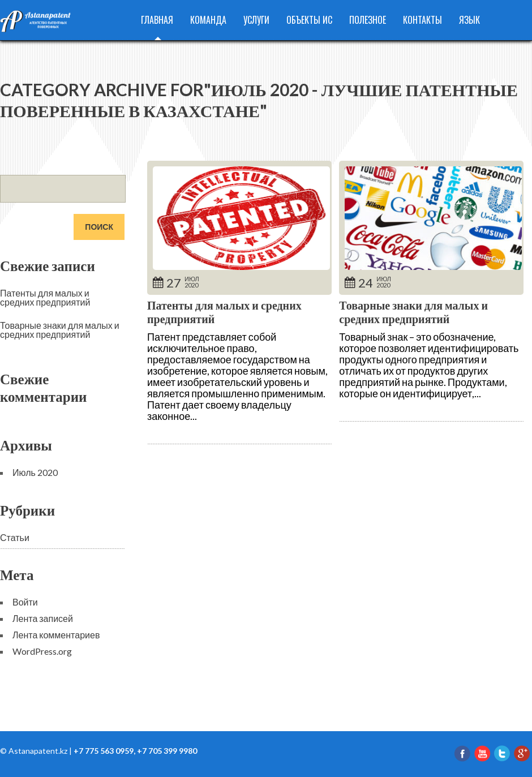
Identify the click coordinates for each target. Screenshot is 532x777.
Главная (157, 20)
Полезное (368, 20)
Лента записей (43, 618)
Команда (208, 20)
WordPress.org (42, 651)
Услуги (256, 20)
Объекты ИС (309, 20)
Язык (469, 20)
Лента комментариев (56, 635)
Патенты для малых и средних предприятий (45, 297)
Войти (25, 602)
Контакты (422, 20)
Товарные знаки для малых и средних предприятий (413, 312)
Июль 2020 (35, 472)
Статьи (15, 537)
